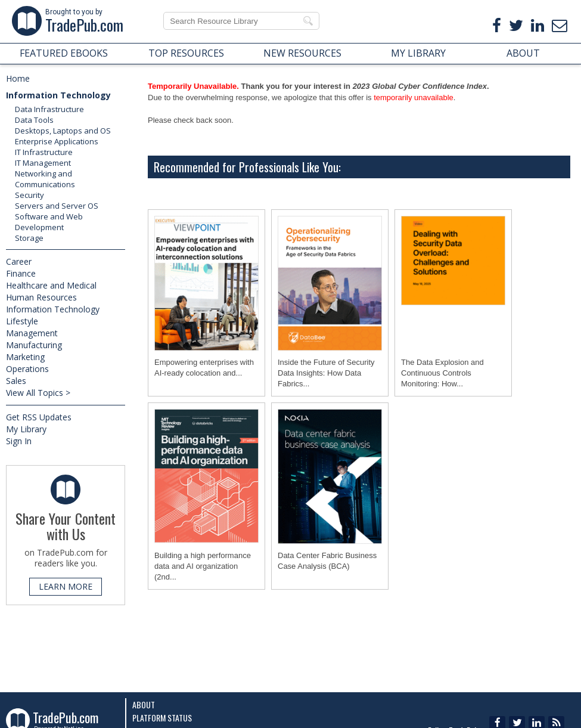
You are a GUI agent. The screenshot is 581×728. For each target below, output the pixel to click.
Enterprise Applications (57, 141)
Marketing (25, 357)
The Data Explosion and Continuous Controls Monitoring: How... (442, 373)
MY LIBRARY (418, 53)
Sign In (19, 441)
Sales (16, 381)
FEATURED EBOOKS (64, 53)
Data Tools (34, 120)
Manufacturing (34, 345)
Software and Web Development (49, 222)
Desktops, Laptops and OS (63, 131)
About (144, 704)
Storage (29, 238)
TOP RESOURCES (186, 53)
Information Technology (58, 95)
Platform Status (162, 718)
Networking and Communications (45, 179)
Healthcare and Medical (51, 285)
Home (18, 78)
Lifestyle (22, 321)
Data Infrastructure (49, 109)
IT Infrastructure (44, 152)
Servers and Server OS (57, 206)
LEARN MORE (66, 586)
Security (29, 195)
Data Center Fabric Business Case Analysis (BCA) (327, 561)
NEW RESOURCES (302, 53)
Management (32, 333)
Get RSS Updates (39, 417)
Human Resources (41, 297)
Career (19, 261)
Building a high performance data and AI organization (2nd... (203, 566)
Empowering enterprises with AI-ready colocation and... (204, 368)
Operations (27, 369)
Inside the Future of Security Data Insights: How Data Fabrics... (326, 373)
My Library (26, 429)
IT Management (43, 163)
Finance (21, 273)
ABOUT (523, 53)
